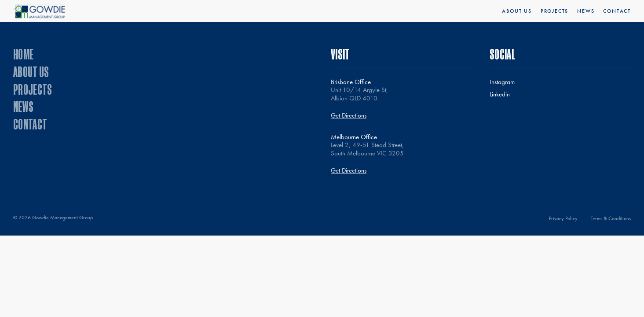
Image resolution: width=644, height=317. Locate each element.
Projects (554, 11)
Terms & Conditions (611, 218)
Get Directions (349, 116)
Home (23, 54)
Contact (617, 11)
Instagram (502, 82)
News (586, 11)
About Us (517, 11)
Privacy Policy (563, 218)
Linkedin (500, 94)
